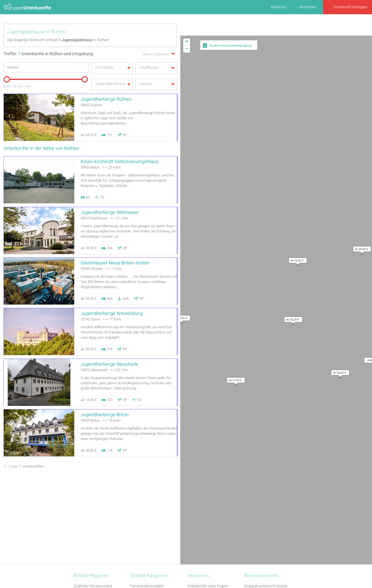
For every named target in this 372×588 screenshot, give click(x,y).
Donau (79, 529)
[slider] (6, 78)
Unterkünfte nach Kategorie (210, 505)
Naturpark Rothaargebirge (95, 548)
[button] (292, 110)
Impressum (202, 572)
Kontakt (148, 572)
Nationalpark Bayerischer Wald (99, 517)
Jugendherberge (144, 505)
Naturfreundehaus (145, 498)
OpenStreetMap (361, 181)
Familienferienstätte (147, 492)
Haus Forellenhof (258, 511)
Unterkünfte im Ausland (207, 523)
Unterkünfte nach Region (208, 492)
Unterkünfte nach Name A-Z (210, 517)
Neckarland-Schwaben (92, 523)
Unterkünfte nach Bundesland (212, 498)
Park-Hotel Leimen (259, 517)
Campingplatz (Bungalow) (152, 511)
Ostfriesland (83, 498)
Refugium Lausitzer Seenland (268, 535)
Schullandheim (143, 523)
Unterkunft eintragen (350, 7)
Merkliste (278, 7)
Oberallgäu (82, 535)
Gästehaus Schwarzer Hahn (267, 523)
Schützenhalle (142, 517)
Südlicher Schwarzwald (93, 492)
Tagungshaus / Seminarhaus (154, 535)
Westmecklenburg (88, 542)
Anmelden (308, 7)
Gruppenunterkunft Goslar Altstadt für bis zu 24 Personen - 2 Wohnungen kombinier (271, 498)
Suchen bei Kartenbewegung (230, 46)
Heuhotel (138, 542)
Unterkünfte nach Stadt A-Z (210, 511)
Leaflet (329, 181)
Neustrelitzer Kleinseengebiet (97, 511)
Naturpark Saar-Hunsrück (94, 505)
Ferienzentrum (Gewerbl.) (151, 548)
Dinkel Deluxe (255, 529)
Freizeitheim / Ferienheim (151, 529)
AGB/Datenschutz (173, 572)
